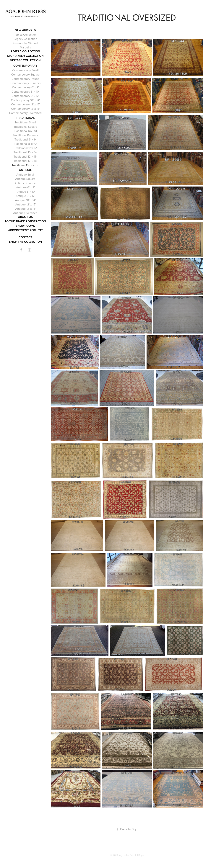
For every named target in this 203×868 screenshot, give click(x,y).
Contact (25, 237)
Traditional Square (25, 127)
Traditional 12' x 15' (25, 156)
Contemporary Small (25, 70)
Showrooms (25, 226)
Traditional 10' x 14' (25, 152)
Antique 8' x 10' (25, 192)
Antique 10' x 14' (25, 200)
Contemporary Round (25, 79)
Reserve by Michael (25, 43)
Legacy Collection (25, 39)
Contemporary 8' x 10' (25, 91)
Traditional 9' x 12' (25, 148)
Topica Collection (25, 35)
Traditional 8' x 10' (25, 144)
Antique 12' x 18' (25, 209)
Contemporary (25, 66)
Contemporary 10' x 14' (25, 100)
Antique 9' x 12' (25, 196)
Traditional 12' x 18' (25, 161)
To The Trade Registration (25, 221)
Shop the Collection (25, 242)
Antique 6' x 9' (25, 187)
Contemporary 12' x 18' (25, 109)
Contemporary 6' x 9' (25, 87)
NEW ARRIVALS (25, 30)
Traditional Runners (25, 135)
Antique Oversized (25, 213)
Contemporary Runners (25, 83)
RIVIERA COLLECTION (25, 51)
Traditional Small (25, 122)
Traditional (25, 118)
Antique (25, 170)
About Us (25, 217)
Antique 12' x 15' (25, 204)
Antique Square (25, 179)
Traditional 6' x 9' (25, 139)
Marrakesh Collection (25, 56)
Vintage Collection (25, 60)
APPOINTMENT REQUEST (25, 230)
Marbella (25, 47)
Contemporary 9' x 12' (25, 96)
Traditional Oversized (25, 165)
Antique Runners (25, 183)
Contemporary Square (25, 74)
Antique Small (25, 174)
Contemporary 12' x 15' (25, 104)
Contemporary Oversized (25, 113)
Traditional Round (25, 131)
